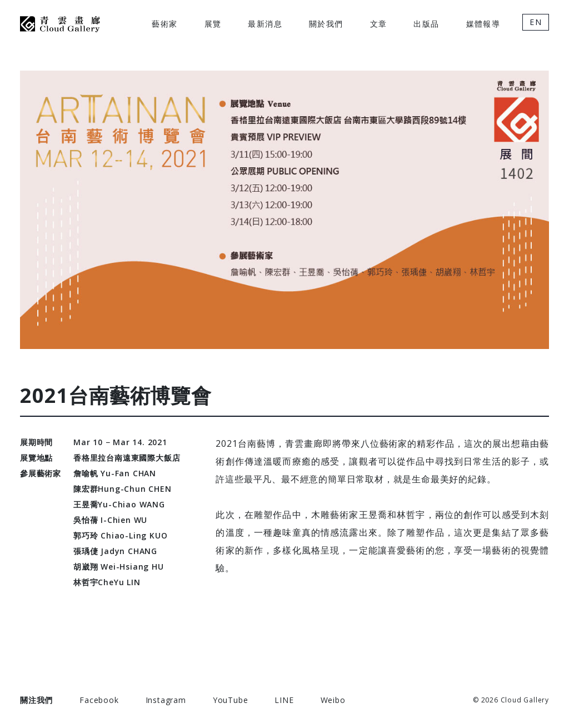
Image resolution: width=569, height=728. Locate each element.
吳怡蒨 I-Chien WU (110, 520)
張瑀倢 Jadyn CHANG (115, 551)
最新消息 (265, 24)
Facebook (99, 700)
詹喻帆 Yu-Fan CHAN (115, 473)
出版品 (426, 24)
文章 (379, 24)
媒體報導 (483, 24)
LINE (284, 700)
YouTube (231, 700)
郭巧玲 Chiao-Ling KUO (120, 535)
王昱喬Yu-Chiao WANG (119, 504)
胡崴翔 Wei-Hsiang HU (119, 567)
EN (536, 22)
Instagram (166, 700)
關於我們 (326, 24)
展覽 (213, 24)
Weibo (333, 700)
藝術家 (164, 24)
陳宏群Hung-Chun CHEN (123, 489)
